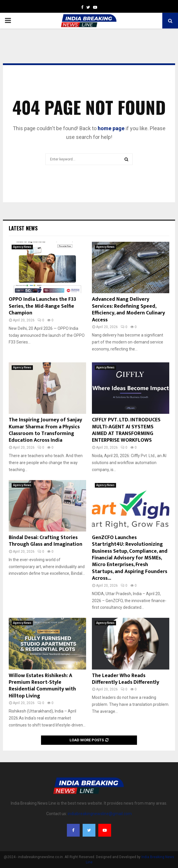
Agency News (22, 247)
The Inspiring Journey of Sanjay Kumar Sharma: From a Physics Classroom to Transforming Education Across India (45, 430)
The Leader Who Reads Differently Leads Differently (126, 679)
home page (111, 128)
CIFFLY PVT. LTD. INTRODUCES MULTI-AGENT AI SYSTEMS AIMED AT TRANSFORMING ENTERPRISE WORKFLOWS (126, 430)
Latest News (23, 228)
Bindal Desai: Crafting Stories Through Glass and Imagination (46, 541)
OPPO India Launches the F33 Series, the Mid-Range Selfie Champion (42, 306)
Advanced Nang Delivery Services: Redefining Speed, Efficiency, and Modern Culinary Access (128, 309)
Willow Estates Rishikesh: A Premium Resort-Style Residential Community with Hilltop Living (42, 686)
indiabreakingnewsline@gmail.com (100, 814)
